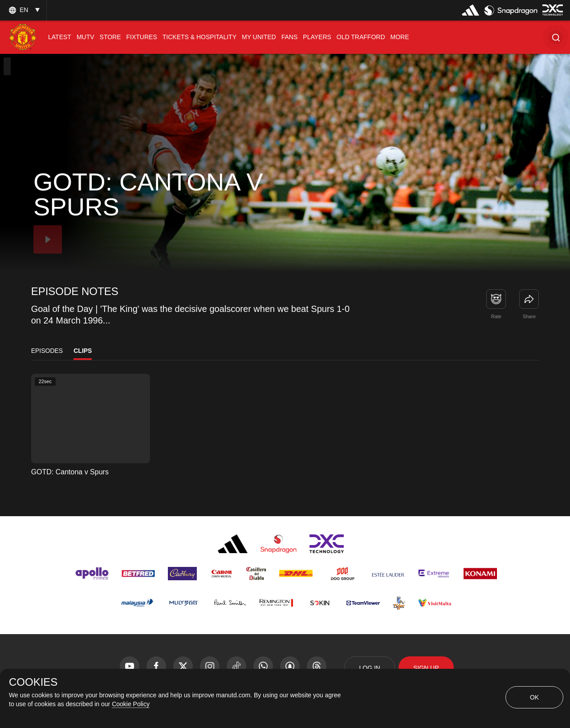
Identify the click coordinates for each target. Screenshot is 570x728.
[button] (556, 37)
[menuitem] (60, 37)
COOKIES (33, 682)
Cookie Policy (131, 704)
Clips (83, 351)
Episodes (47, 351)
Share (529, 316)
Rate (496, 316)
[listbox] (23, 10)
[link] (529, 299)
